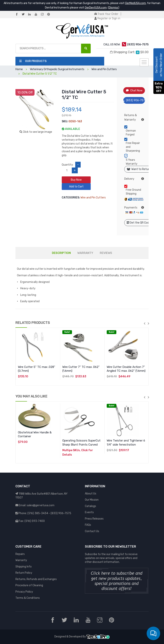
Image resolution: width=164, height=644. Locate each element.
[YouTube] (37, 15)
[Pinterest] (50, 15)
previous (145, 323)
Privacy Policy (24, 592)
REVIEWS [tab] (106, 253)
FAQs (88, 525)
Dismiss (114, 8)
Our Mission (92, 500)
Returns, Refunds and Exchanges (36, 579)
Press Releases (94, 519)
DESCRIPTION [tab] (61, 253)
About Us (91, 494)
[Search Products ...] (86, 48)
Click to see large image (36, 132)
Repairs (20, 554)
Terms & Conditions (28, 598)
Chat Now (134, 91)
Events (89, 512)
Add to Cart (76, 187)
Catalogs (90, 506)
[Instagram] (44, 15)
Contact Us (92, 531)
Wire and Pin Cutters (93, 198)
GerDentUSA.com (96, 8)
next (148, 323)
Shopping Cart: (129, 52)
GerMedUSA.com (135, 3)
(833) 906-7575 (134, 100)
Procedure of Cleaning (29, 585)
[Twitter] (25, 15)
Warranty (21, 560)
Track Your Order (106, 14)
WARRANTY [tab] (85, 253)
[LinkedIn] (31, 15)
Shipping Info (24, 567)
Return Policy (24, 573)
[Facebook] (18, 15)
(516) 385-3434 (38, 513)
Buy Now (76, 180)
